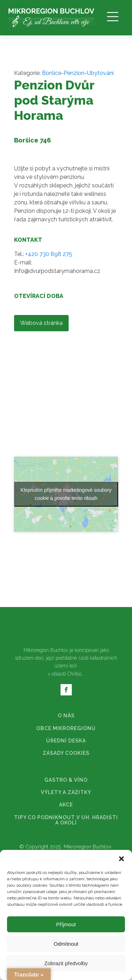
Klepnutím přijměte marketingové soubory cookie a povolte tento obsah (66, 390)
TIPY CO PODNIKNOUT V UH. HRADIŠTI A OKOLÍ (66, 716)
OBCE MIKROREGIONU (66, 624)
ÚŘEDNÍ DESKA (66, 637)
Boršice (52, 73)
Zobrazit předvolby (66, 963)
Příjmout (66, 924)
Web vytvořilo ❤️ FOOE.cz (66, 763)
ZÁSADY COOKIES (66, 649)
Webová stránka (41, 323)
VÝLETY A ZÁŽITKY (66, 688)
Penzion (74, 73)
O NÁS (66, 611)
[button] (121, 859)
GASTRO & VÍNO (66, 676)
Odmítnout (66, 944)
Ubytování (100, 73)
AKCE (66, 701)
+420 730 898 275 (49, 254)
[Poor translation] (26, 839)
